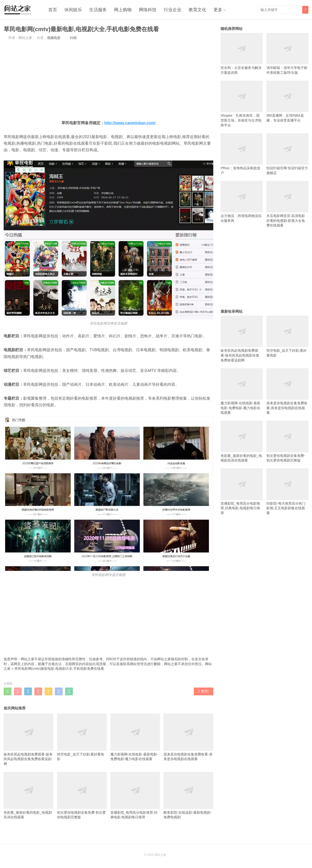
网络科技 (148, 10)
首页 (53, 10)
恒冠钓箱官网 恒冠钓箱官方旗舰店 (288, 154)
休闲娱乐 (73, 10)
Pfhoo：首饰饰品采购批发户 (242, 154)
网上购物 (123, 10)
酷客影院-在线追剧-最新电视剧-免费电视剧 (188, 795)
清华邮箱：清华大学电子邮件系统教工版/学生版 (288, 54)
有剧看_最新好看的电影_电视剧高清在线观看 (29, 795)
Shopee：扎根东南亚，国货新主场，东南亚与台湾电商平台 (242, 104)
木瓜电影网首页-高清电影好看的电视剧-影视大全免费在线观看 (288, 204)
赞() (203, 691)
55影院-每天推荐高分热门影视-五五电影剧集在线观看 (288, 492)
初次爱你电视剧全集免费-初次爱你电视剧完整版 (82, 795)
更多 (218, 10)
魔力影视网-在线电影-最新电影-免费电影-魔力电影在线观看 (135, 737)
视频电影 (54, 38)
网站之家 (160, 855)
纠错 (73, 38)
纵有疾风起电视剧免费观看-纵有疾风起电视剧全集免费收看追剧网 (29, 740)
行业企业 (173, 10)
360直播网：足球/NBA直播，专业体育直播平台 (288, 101)
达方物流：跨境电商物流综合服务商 (242, 202)
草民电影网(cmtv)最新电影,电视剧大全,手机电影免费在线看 (59, 669)
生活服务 (98, 10)
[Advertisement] (108, 80)
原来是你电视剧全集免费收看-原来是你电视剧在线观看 (188, 737)
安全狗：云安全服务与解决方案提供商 (242, 54)
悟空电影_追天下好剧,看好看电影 (82, 737)
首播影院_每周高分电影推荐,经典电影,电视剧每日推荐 (135, 795)
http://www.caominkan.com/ (130, 123)
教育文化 (197, 10)
